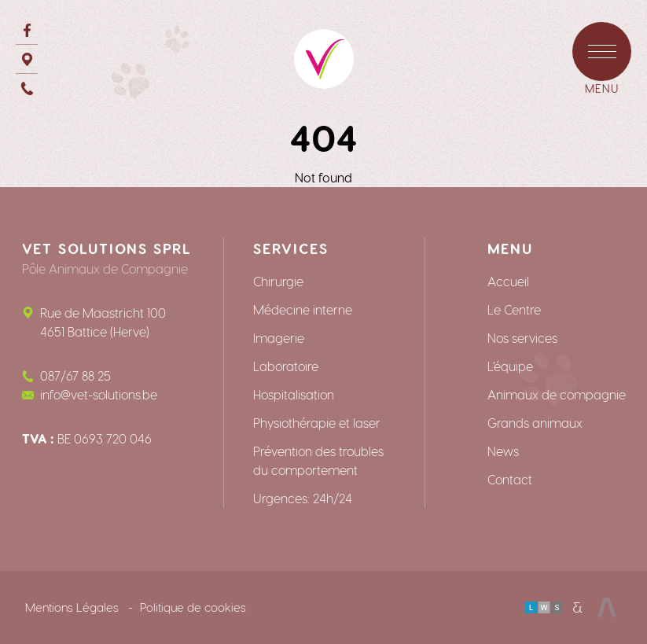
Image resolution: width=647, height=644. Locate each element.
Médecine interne (303, 309)
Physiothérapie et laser (317, 423)
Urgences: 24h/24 (303, 498)
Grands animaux (535, 423)
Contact (510, 479)
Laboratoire (286, 366)
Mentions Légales (72, 607)
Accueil (508, 281)
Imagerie (279, 338)
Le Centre (514, 309)
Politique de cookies (193, 607)
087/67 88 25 (75, 375)
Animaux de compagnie (557, 394)
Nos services (522, 338)
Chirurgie (278, 281)
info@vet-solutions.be (99, 394)
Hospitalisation (294, 394)
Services (290, 248)
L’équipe (510, 366)
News (503, 451)
